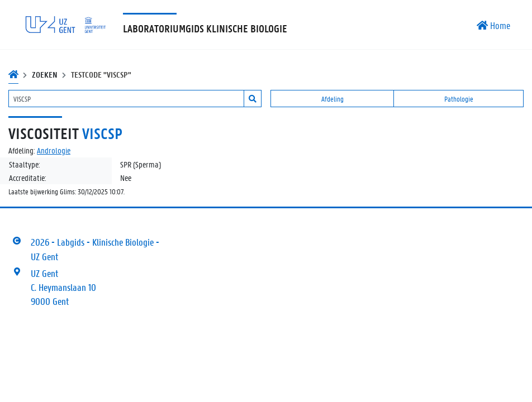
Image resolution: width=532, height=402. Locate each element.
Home (493, 25)
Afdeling (332, 99)
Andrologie (54, 150)
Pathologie (459, 99)
